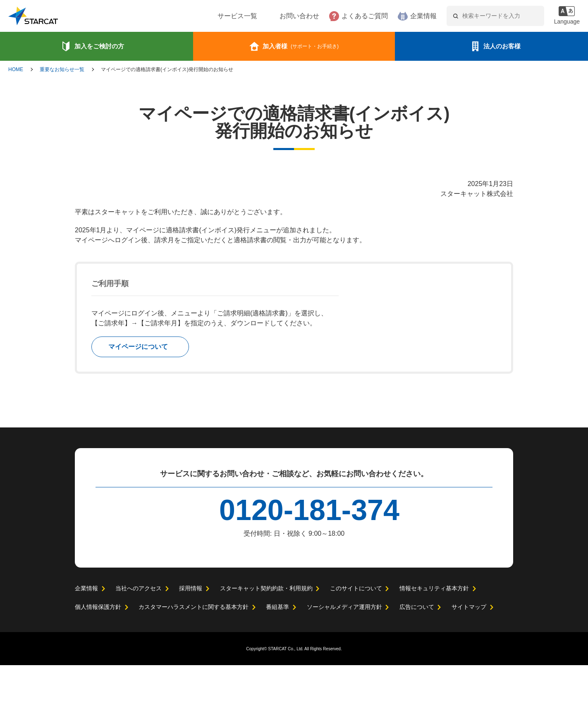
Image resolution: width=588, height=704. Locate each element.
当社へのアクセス (138, 627)
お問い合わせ (274, 16)
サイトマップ (468, 646)
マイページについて (138, 347)
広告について (416, 646)
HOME (16, 69)
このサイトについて (356, 627)
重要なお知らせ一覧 (62, 69)
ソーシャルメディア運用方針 (344, 646)
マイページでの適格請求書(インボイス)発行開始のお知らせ (167, 69)
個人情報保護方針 (98, 646)
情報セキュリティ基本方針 (434, 627)
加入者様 (301, 46)
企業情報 (398, 16)
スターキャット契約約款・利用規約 (266, 627)
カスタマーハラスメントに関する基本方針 (194, 646)
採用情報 (190, 627)
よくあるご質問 (339, 16)
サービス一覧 (212, 16)
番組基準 (277, 646)
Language (566, 21)
